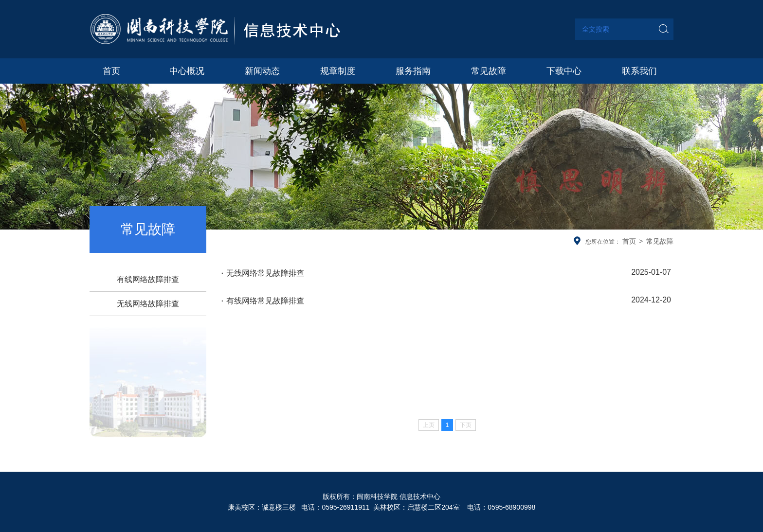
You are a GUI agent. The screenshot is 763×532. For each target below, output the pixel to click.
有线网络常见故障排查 (446, 300)
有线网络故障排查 (148, 279)
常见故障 (660, 241)
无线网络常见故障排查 (446, 272)
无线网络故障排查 (148, 304)
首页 (629, 241)
